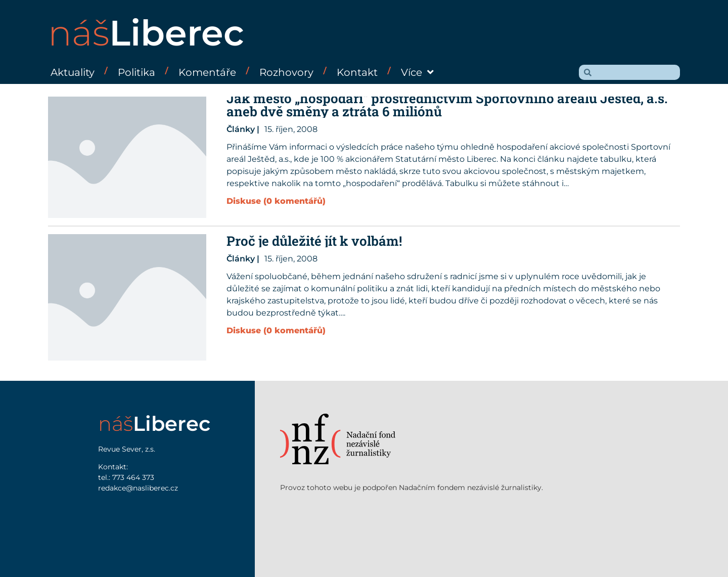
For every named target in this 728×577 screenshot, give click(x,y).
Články (241, 129)
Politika (136, 72)
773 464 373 (133, 477)
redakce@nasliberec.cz (138, 488)
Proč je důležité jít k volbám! (314, 241)
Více (417, 72)
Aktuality (73, 72)
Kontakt (357, 72)
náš (146, 33)
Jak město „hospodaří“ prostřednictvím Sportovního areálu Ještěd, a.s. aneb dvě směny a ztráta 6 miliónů (447, 105)
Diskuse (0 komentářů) (276, 201)
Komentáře (207, 72)
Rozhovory (286, 72)
